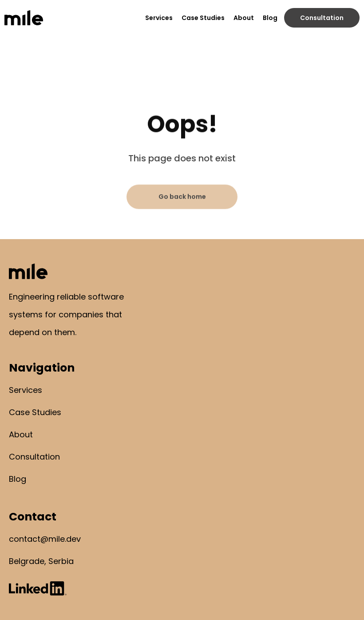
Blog (270, 18)
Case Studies (203, 18)
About (244, 18)
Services (159, 18)
